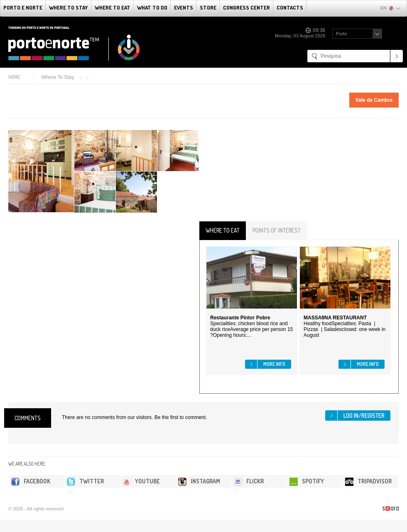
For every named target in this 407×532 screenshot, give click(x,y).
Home (14, 77)
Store (208, 7)
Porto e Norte (23, 7)
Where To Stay (69, 7)
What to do (152, 7)
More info (274, 364)
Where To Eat (113, 7)
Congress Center (246, 7)
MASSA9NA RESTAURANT (335, 318)
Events (184, 7)
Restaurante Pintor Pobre (240, 318)
